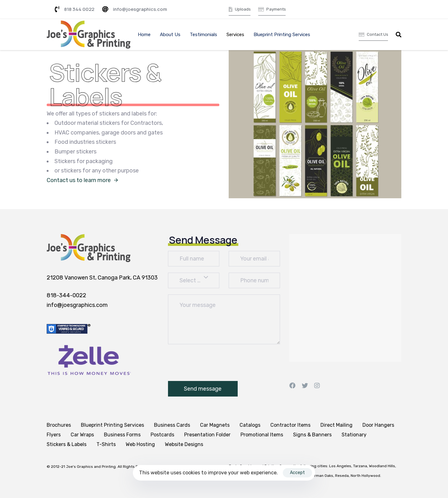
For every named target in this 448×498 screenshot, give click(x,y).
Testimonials (203, 35)
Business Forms (122, 435)
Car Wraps (82, 435)
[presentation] (215, 363)
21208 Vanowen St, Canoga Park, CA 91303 (102, 278)
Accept (297, 473)
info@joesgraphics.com (77, 305)
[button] (399, 35)
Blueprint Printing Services (282, 35)
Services (235, 35)
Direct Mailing (336, 425)
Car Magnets (215, 425)
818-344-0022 (66, 295)
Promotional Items (262, 435)
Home (144, 35)
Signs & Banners (312, 435)
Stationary (354, 435)
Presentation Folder (207, 435)
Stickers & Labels (67, 444)
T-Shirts (106, 444)
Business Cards (172, 425)
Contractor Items (290, 425)
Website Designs (184, 444)
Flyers (54, 435)
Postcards (162, 435)
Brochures (59, 425)
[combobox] (194, 280)
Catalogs (250, 425)
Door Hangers (378, 425)
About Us (170, 35)
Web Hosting (140, 444)
